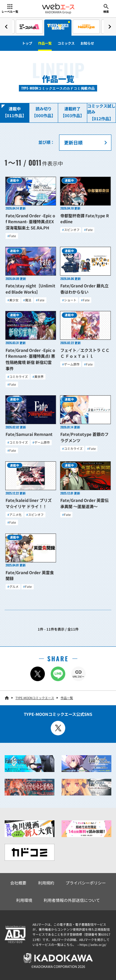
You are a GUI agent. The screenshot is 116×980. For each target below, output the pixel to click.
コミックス (66, 43)
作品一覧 (45, 43)
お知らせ (87, 43)
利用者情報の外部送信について (72, 900)
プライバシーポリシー (86, 883)
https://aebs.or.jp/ (93, 945)
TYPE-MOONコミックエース (35, 698)
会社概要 (18, 883)
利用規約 (46, 883)
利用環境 (24, 900)
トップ (27, 43)
